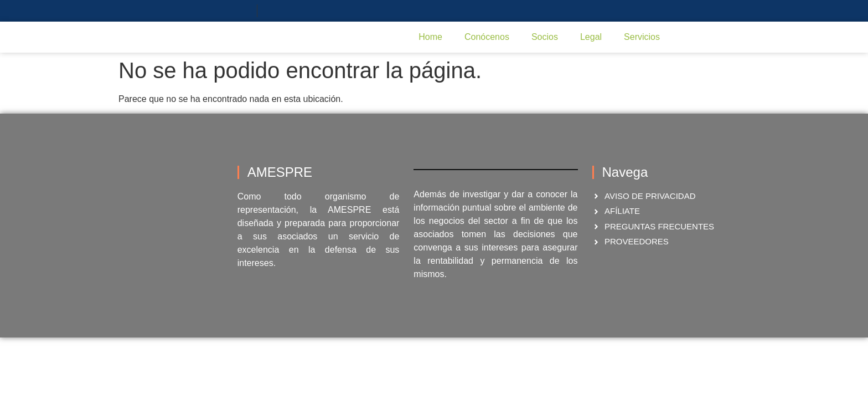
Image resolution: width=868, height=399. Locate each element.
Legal (591, 37)
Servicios (642, 37)
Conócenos (487, 37)
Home (430, 37)
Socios (545, 37)
